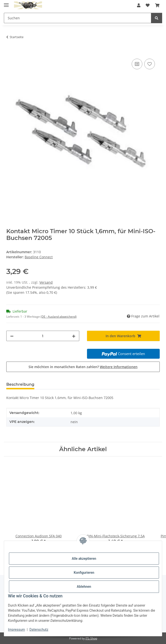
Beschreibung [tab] (20, 384)
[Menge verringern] (12, 336)
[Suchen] (157, 18)
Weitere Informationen (119, 367)
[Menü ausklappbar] (6, 3)
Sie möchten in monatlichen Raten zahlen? (83, 367)
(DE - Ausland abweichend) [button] (59, 317)
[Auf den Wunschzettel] (150, 64)
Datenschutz (39, 630)
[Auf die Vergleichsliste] (137, 64)
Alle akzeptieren (84, 559)
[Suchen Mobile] (78, 18)
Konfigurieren (84, 573)
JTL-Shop (91, 638)
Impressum (16, 630)
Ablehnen (84, 587)
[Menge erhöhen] (74, 336)
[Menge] (43, 336)
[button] (139, 5)
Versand (46, 282)
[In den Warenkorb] (10, 52)
